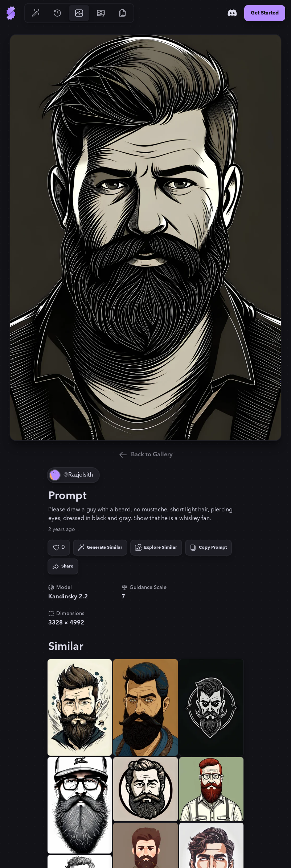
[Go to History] (57, 13)
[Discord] (232, 13)
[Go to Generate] (36, 13)
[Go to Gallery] (79, 13)
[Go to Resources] (123, 13)
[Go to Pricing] (101, 13)
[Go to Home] (11, 13)
